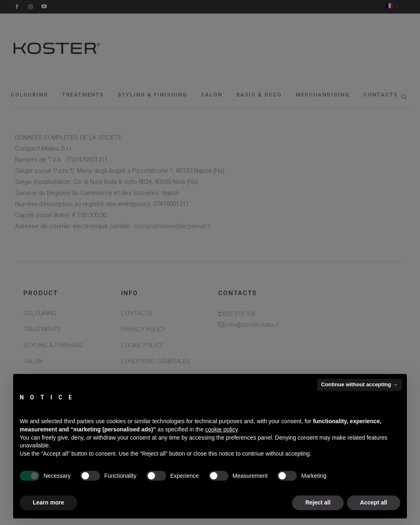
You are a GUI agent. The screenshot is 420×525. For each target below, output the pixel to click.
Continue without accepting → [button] (360, 384)
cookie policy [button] (221, 429)
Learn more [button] (48, 502)
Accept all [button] (374, 502)
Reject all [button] (318, 502)
